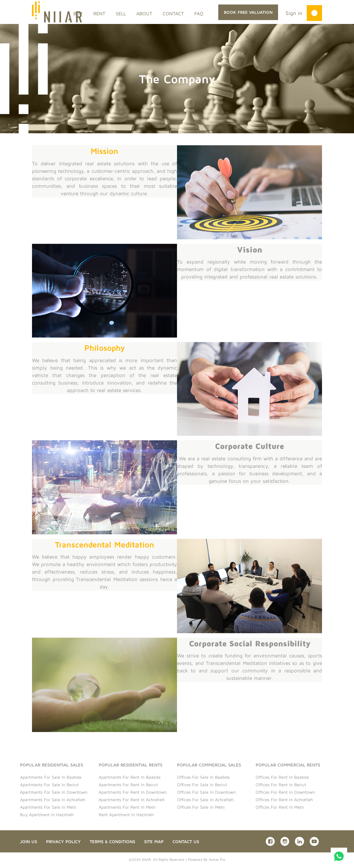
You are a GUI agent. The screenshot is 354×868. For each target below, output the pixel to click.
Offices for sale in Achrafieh (205, 800)
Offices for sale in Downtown (206, 792)
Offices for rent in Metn (280, 807)
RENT (99, 13)
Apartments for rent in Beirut (128, 785)
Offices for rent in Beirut (281, 785)
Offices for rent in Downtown (285, 792)
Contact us (186, 841)
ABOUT (144, 13)
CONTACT (173, 13)
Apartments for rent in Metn (127, 807)
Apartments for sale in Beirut (49, 785)
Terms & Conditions (112, 841)
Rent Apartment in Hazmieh (126, 815)
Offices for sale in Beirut (202, 785)
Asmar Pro (217, 859)
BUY (78, 13)
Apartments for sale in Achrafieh (53, 800)
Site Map (154, 841)
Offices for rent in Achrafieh (284, 800)
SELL (121, 13)
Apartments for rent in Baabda (130, 777)
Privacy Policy (63, 841)
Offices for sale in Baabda (203, 777)
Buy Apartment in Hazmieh (47, 815)
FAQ (199, 13)
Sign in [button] (294, 13)
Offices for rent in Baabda (282, 777)
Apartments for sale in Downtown (54, 792)
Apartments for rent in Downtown (133, 792)
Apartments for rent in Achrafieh (132, 800)
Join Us (29, 841)
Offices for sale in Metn (201, 807)
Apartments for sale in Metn (48, 807)
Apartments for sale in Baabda (51, 777)
